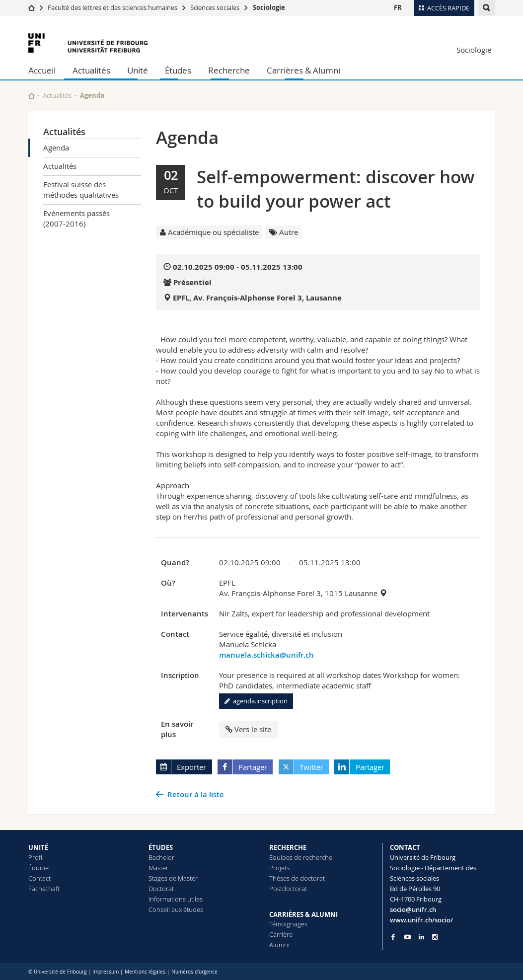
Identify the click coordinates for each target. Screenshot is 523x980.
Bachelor (161, 857)
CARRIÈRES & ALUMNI (303, 914)
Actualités (91, 70)
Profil (36, 857)
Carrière (281, 934)
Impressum (106, 972)
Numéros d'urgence (194, 972)
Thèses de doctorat (297, 878)
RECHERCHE (288, 847)
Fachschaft (44, 889)
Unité (138, 70)
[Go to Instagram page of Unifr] (435, 937)
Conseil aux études (176, 909)
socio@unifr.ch (413, 909)
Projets (279, 868)
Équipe (38, 868)
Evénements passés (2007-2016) (76, 218)
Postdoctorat (288, 889)
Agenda (56, 148)
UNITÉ (38, 847)
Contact (39, 878)
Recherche (229, 70)
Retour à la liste (196, 794)
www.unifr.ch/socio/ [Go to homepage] (421, 920)
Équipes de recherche (301, 857)
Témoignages (288, 924)
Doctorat (161, 889)
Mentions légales (145, 972)
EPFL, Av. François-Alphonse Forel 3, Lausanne (257, 298)
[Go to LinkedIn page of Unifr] (421, 937)
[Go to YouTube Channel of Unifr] (408, 937)
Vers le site (248, 729)
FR (398, 7)
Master (158, 868)
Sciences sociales (215, 7)
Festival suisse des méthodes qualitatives (81, 189)
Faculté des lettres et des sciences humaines (113, 7)
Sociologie (269, 7)
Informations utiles (176, 899)
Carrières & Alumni (303, 70)
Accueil (42, 70)
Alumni (279, 945)
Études (178, 70)
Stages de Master (173, 878)
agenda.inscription (256, 701)
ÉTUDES (161, 847)
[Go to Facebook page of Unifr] (393, 937)
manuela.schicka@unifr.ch (266, 655)
